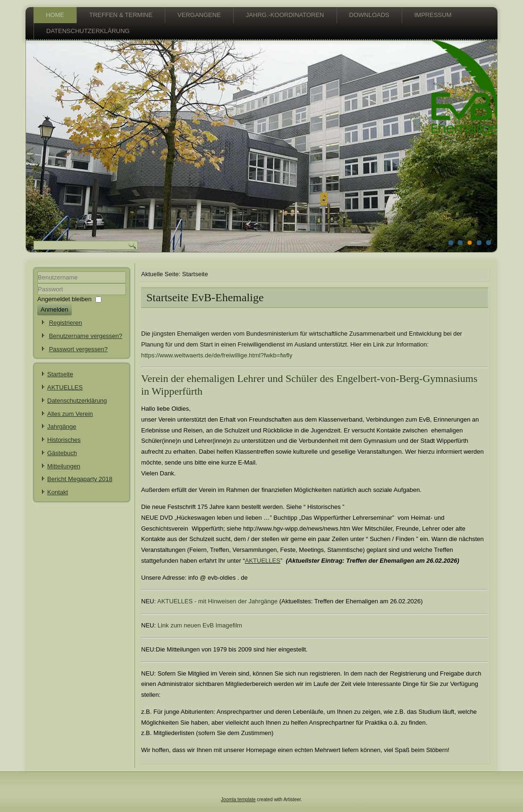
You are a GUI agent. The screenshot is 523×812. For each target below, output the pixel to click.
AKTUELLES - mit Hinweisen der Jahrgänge (217, 601)
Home (55, 15)
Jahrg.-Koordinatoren (285, 15)
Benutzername (38, 283)
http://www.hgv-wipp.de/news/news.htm (298, 529)
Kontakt (58, 492)
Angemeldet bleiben (64, 299)
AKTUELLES (65, 387)
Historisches (64, 440)
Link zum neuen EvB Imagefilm (200, 625)
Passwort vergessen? (78, 349)
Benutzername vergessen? (86, 336)
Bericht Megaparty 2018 (80, 479)
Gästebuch (62, 453)
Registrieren (66, 323)
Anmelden (55, 309)
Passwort (38, 295)
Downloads (369, 15)
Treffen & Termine (121, 15)
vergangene (199, 15)
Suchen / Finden (392, 539)
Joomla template (238, 799)
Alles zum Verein (70, 414)
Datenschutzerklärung (88, 31)
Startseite (60, 374)
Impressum (433, 15)
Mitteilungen (64, 466)
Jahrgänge (62, 427)
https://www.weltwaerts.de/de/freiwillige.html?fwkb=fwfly (217, 355)
